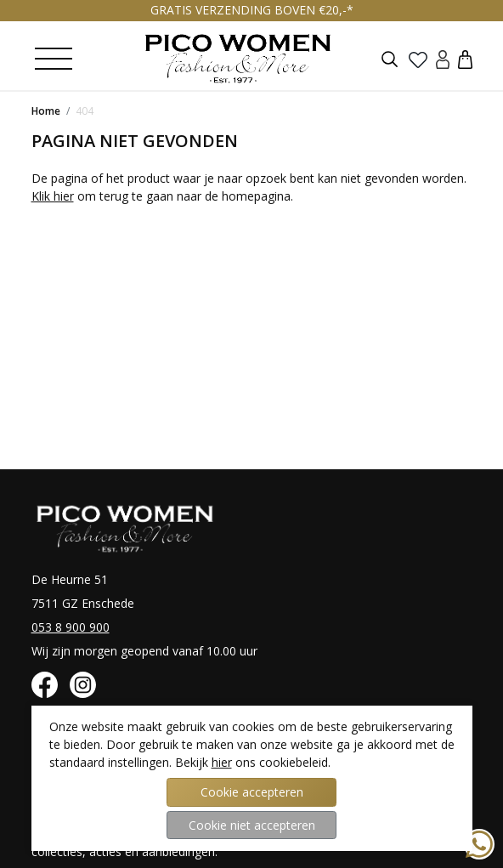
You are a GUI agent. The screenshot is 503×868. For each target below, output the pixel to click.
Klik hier (53, 196)
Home (46, 111)
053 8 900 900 (71, 627)
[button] (465, 58)
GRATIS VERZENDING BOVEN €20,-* (252, 10)
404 (85, 111)
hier (222, 762)
